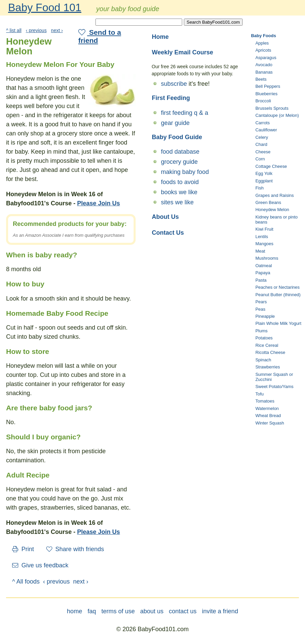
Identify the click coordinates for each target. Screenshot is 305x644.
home (74, 611)
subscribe (174, 84)
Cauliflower (266, 130)
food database (180, 152)
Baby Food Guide (177, 137)
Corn (260, 159)
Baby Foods (264, 36)
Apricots (263, 50)
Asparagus (266, 58)
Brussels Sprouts (272, 108)
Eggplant (264, 181)
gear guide (175, 123)
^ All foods (26, 582)
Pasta (261, 280)
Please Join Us (98, 203)
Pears (261, 302)
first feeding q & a (185, 113)
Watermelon (267, 408)
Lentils (262, 237)
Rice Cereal (267, 345)
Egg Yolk (264, 173)
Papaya (263, 273)
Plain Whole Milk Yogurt (278, 323)
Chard (261, 144)
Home (160, 37)
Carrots (262, 123)
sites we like (177, 202)
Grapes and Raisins (275, 195)
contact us (183, 611)
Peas (260, 309)
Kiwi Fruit (264, 229)
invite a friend (220, 611)
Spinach (263, 360)
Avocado (264, 65)
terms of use (118, 611)
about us (152, 611)
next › (57, 30)
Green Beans (268, 202)
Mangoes (264, 244)
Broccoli (263, 101)
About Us (165, 217)
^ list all (14, 30)
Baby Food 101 (45, 7)
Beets (261, 79)
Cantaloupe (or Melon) (277, 115)
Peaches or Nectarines (278, 287)
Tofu (259, 394)
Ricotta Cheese (270, 352)
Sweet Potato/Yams (274, 387)
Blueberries (267, 94)
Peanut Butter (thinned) (278, 295)
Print (23, 549)
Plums (261, 331)
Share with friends (75, 549)
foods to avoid (180, 182)
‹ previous (36, 30)
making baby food (185, 172)
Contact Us (168, 233)
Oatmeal (264, 266)
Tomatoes (265, 401)
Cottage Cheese (271, 166)
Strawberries (268, 367)
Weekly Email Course (183, 52)
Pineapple (265, 316)
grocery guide (179, 162)
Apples (262, 43)
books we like (179, 192)
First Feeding (171, 98)
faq (92, 611)
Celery (262, 137)
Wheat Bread (268, 416)
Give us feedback (40, 565)
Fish (259, 188)
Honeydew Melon (272, 210)
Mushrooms (267, 258)
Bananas (264, 72)
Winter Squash (270, 423)
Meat (260, 251)
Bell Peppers (268, 86)
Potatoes (264, 338)
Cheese (263, 152)
